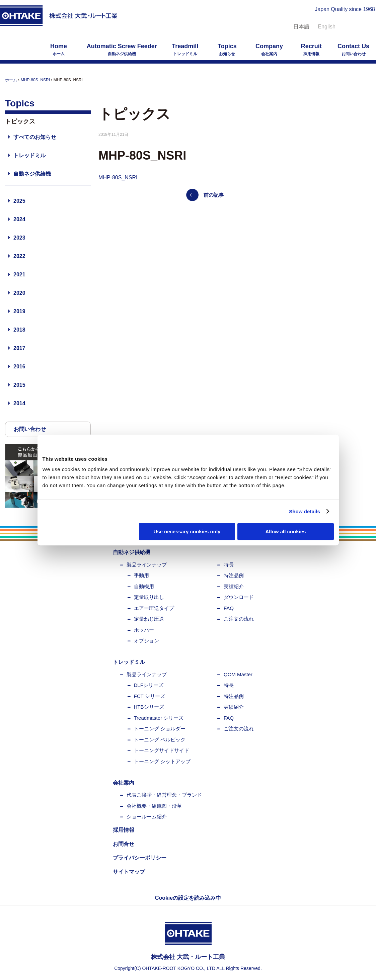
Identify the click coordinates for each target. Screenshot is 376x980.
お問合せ (124, 844)
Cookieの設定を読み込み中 (188, 898)
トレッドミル (185, 50)
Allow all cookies (286, 531)
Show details (305, 511)
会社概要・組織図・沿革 (154, 806)
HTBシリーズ (149, 707)
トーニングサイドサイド (162, 750)
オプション (146, 641)
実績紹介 (234, 586)
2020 (19, 293)
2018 (19, 330)
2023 (19, 238)
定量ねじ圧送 (149, 619)
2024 (19, 219)
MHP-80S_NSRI (35, 80)
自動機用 (144, 586)
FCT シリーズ (149, 696)
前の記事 (214, 195)
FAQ (229, 608)
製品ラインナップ (147, 565)
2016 (19, 367)
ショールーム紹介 (147, 817)
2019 (19, 311)
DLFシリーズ (149, 685)
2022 (19, 256)
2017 (19, 348)
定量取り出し (149, 597)
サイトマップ (129, 872)
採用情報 (311, 50)
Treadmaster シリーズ (159, 718)
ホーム (59, 50)
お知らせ (227, 50)
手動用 (141, 575)
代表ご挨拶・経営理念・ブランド (164, 795)
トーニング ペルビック (160, 740)
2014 (19, 403)
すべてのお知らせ (35, 137)
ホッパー (144, 630)
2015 (19, 385)
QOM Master (238, 674)
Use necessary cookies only (187, 531)
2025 (19, 201)
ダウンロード (239, 597)
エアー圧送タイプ (154, 608)
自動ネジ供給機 (122, 50)
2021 (19, 275)
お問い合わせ (353, 50)
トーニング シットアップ (162, 761)
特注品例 (234, 575)
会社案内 (269, 50)
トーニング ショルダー (160, 729)
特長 (229, 565)
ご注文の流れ (239, 619)
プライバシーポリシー (140, 858)
